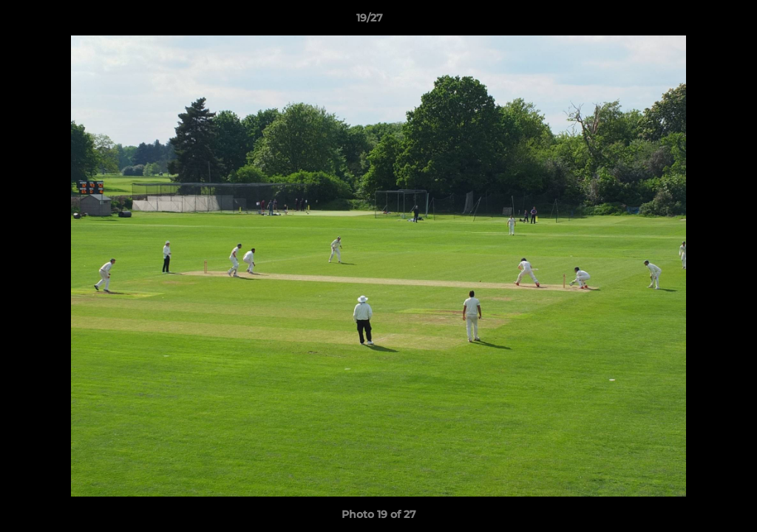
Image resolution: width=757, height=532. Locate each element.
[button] (695, 21)
